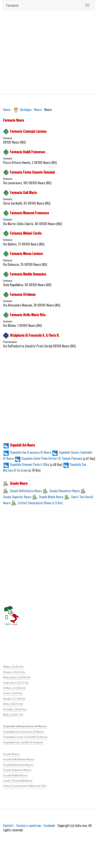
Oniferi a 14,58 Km (14, 688)
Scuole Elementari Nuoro (65, 491)
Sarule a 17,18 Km (14, 698)
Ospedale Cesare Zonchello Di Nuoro (25, 737)
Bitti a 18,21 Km (13, 704)
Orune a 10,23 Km (14, 672)
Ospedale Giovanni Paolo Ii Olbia (27, 464)
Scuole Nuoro (11, 754)
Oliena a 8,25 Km (13, 667)
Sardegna (26, 109)
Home (7, 109)
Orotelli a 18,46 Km (15, 709)
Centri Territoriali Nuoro (18, 780)
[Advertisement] (38, 52)
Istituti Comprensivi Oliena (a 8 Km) (40, 503)
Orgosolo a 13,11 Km (16, 683)
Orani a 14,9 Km (13, 693)
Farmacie (12, 5)
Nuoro (38, 109)
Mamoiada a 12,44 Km (17, 677)
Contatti (8, 825)
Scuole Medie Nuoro (51, 497)
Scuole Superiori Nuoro (17, 497)
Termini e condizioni (29, 825)
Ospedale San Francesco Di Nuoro (27, 452)
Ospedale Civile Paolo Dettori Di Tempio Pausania (49, 458)
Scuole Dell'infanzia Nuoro (26, 491)
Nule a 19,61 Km (13, 714)
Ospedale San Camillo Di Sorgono (23, 742)
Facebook (49, 825)
